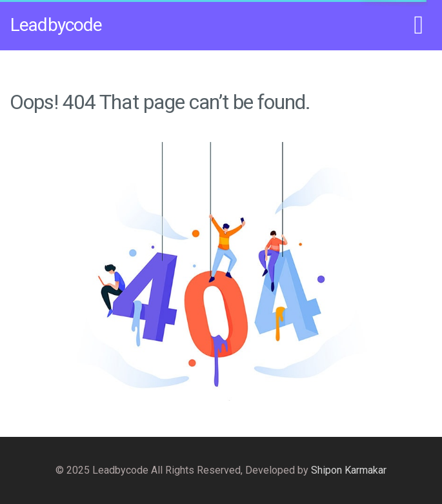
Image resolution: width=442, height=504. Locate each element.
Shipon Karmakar (349, 470)
